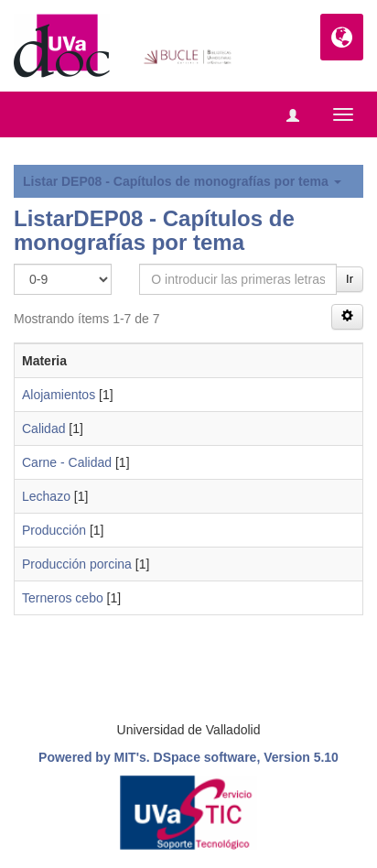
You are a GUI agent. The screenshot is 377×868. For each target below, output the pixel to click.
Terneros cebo (63, 598)
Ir (350, 279)
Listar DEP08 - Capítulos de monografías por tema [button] (182, 181)
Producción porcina (77, 564)
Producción (54, 530)
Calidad (43, 429)
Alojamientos (59, 395)
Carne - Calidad (67, 462)
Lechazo (46, 496)
